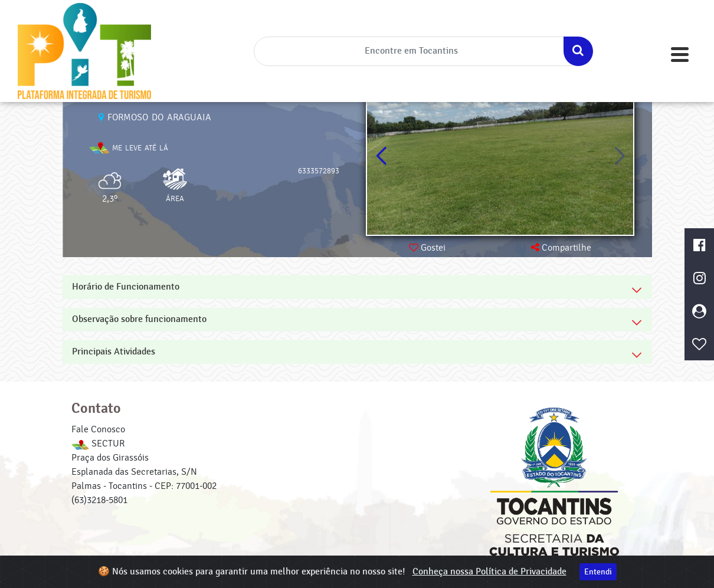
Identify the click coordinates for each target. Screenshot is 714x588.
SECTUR (98, 444)
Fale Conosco (98, 429)
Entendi (598, 572)
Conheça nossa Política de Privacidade (489, 572)
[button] (619, 156)
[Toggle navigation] (680, 55)
